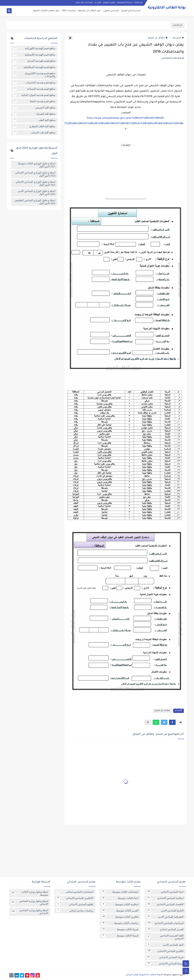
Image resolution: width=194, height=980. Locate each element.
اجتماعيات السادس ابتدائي (75, 892)
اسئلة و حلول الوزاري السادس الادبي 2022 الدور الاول (36, 193)
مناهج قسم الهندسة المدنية (34, 61)
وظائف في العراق (158, 38)
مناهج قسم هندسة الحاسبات (34, 83)
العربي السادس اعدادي (165, 929)
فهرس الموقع (109, 3)
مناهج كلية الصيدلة (34, 114)
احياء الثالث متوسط (120, 898)
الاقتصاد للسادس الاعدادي (165, 904)
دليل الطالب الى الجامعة (89, 11)
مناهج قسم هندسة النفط (34, 101)
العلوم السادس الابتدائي (75, 904)
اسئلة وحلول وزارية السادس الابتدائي (30, 903)
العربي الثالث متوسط (120, 911)
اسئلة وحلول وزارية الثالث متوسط (30, 893)
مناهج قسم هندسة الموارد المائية (34, 95)
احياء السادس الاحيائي (165, 892)
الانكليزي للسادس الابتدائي (75, 898)
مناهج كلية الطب (34, 120)
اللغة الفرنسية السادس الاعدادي (165, 937)
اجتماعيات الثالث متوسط (120, 892)
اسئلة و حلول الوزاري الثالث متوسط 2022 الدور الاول (37, 165)
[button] (172, 722)
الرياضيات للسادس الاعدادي (165, 923)
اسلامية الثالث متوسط (120, 904)
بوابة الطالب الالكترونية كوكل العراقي (143, 975)
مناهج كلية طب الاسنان (34, 133)
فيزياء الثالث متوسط (120, 929)
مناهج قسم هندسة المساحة (34, 89)
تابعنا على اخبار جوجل (84, 3)
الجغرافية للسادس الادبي (165, 917)
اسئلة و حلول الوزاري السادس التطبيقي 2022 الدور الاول (35, 202)
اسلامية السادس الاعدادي (165, 898)
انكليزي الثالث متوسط (120, 917)
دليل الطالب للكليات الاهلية (46, 11)
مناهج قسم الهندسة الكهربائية (34, 48)
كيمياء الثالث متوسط (120, 936)
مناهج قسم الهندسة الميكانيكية (34, 67)
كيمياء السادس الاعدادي (165, 964)
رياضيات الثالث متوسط (120, 923)
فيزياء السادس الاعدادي (165, 957)
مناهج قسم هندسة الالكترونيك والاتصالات (34, 75)
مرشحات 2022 (69, 11)
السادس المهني (111, 11)
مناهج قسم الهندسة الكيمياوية (34, 55)
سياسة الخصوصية (125, 3)
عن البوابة (138, 3)
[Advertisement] (97, 852)
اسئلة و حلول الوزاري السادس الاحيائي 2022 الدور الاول (35, 183)
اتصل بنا (98, 3)
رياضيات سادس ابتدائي (75, 911)
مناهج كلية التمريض (34, 108)
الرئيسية (178, 38)
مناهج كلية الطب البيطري (34, 126)
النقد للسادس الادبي (165, 945)
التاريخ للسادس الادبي (165, 911)
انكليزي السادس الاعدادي (165, 951)
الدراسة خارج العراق (131, 11)
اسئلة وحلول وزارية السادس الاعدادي (30, 912)
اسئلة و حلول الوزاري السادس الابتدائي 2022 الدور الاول (35, 174)
